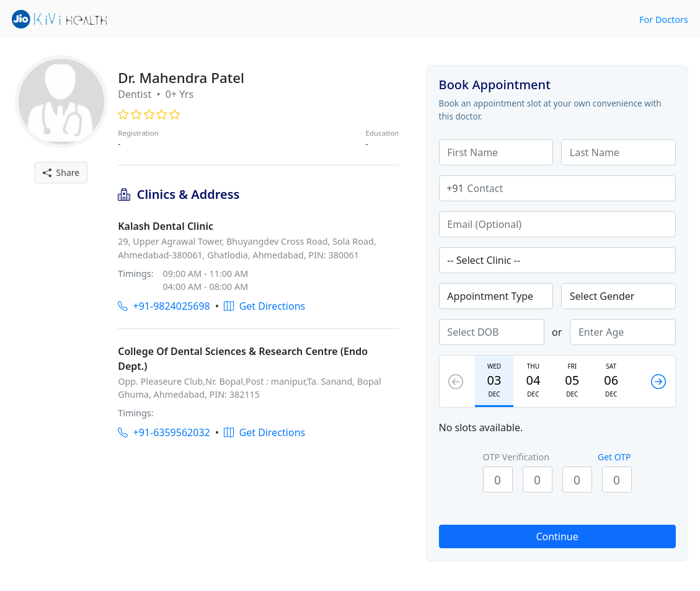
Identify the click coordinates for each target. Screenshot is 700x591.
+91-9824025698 (164, 306)
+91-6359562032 (164, 432)
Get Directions (264, 306)
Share (61, 173)
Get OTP (614, 457)
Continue (557, 536)
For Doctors (664, 20)
